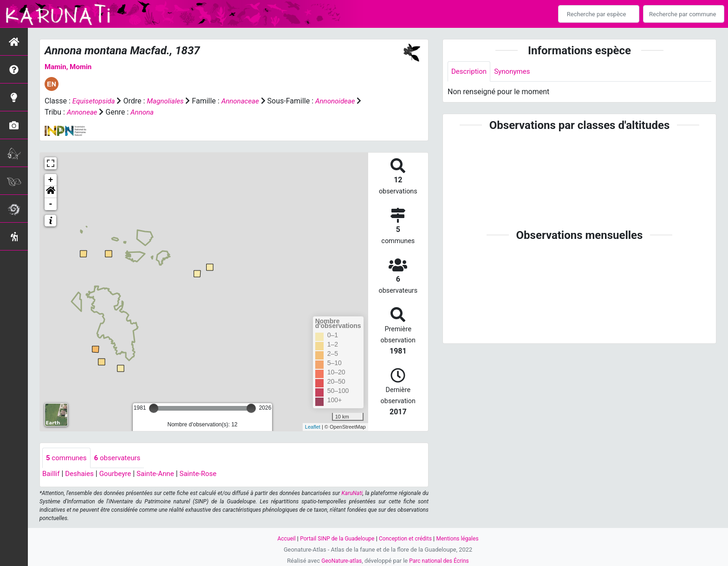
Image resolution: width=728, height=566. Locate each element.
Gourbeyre (119, 474)
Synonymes (515, 72)
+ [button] (51, 180)
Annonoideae (66, 112)
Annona (195, 112)
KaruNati (352, 494)
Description (470, 72)
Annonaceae (246, 101)
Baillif (52, 474)
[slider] (154, 408)
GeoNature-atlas (340, 561)
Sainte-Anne (162, 474)
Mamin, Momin (70, 67)
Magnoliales (169, 101)
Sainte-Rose (206, 474)
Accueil (281, 538)
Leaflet (313, 427)
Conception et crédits (407, 538)
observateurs (121, 458)
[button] (51, 192)
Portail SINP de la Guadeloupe (335, 538)
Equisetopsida (95, 101)
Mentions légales (462, 538)
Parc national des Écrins (440, 561)
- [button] (51, 204)
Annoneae (133, 112)
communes (68, 458)
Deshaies (81, 474)
